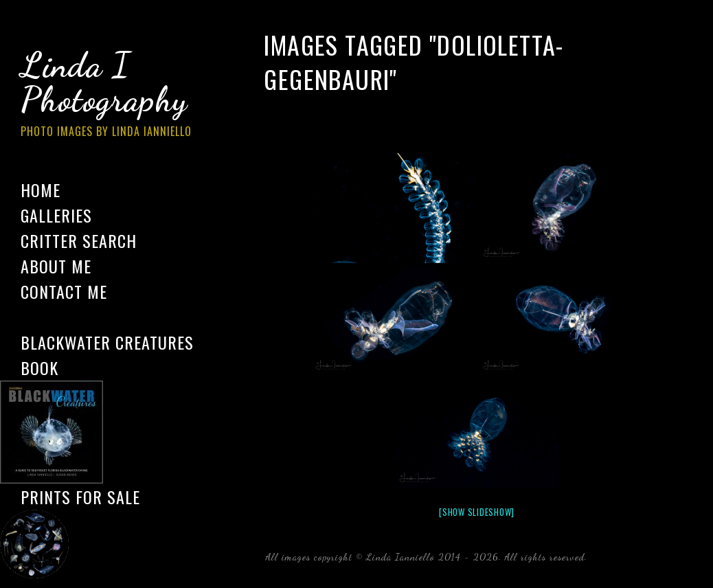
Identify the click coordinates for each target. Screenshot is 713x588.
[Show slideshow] (477, 512)
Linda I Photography (117, 95)
